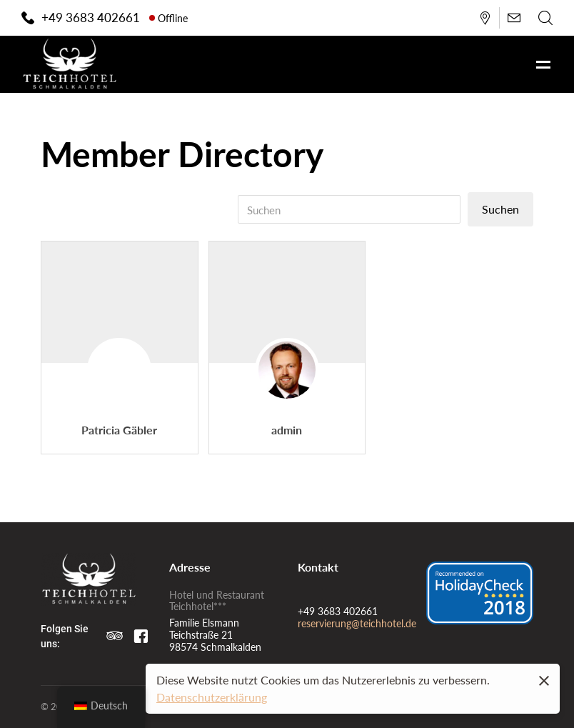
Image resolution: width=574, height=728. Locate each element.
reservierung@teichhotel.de (357, 623)
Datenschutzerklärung (212, 697)
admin (287, 430)
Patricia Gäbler (119, 430)
